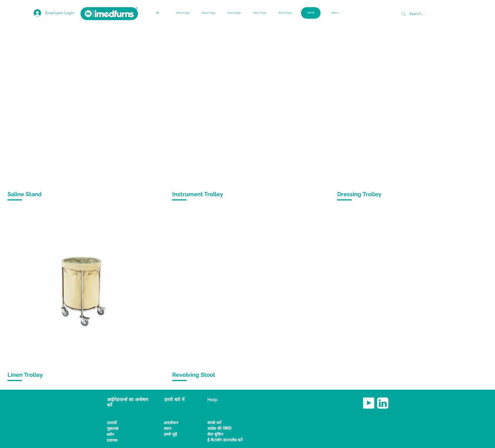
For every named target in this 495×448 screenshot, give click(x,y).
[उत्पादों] (117, 423)
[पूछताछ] (117, 429)
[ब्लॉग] (117, 435)
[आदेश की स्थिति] (220, 429)
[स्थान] (174, 429)
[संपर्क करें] (219, 423)
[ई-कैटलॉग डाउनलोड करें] (225, 440)
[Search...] (430, 14)
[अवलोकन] (174, 423)
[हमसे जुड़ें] (174, 434)
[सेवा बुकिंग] (224, 434)
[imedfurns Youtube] (369, 403)
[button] (117, 440)
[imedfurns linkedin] (383, 403)
